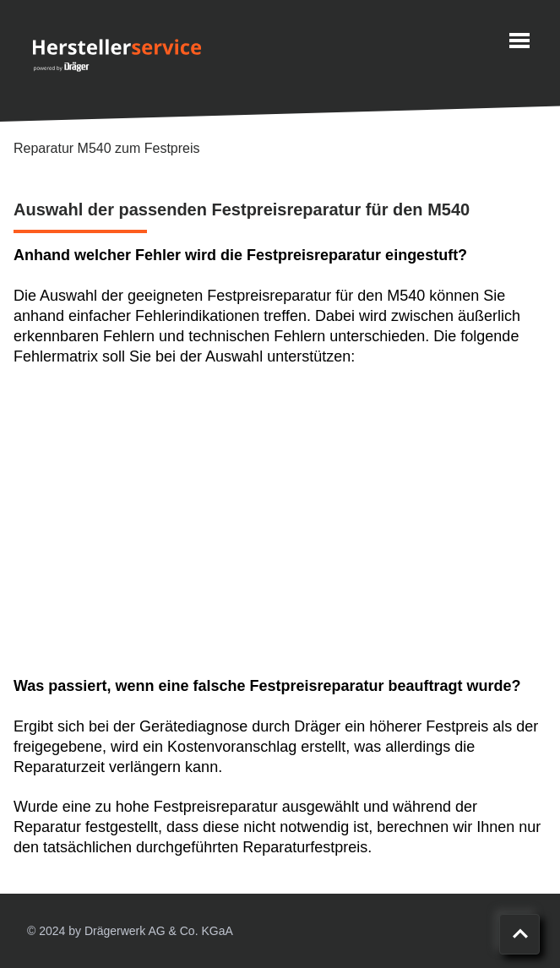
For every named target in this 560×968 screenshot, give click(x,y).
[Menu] (519, 41)
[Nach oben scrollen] (519, 934)
